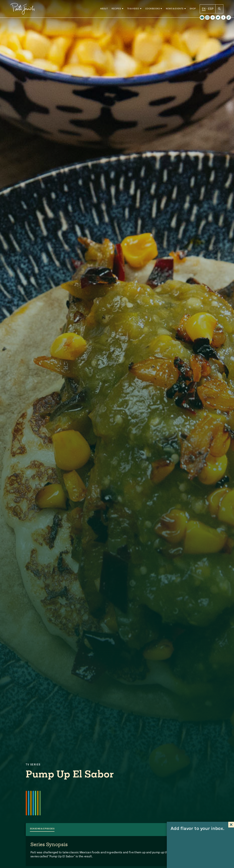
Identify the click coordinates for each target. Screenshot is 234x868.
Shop (193, 9)
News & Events (175, 9)
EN (204, 9)
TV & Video (133, 9)
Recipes (116, 9)
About (104, 9)
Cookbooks (153, 9)
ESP (211, 9)
